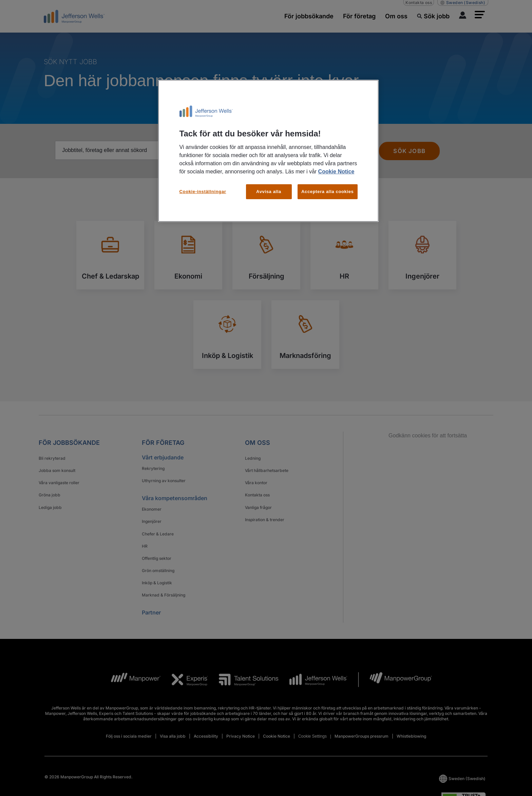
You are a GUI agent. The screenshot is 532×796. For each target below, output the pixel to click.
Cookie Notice (336, 172)
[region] (268, 151)
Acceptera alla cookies (328, 192)
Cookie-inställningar (203, 192)
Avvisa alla (269, 192)
